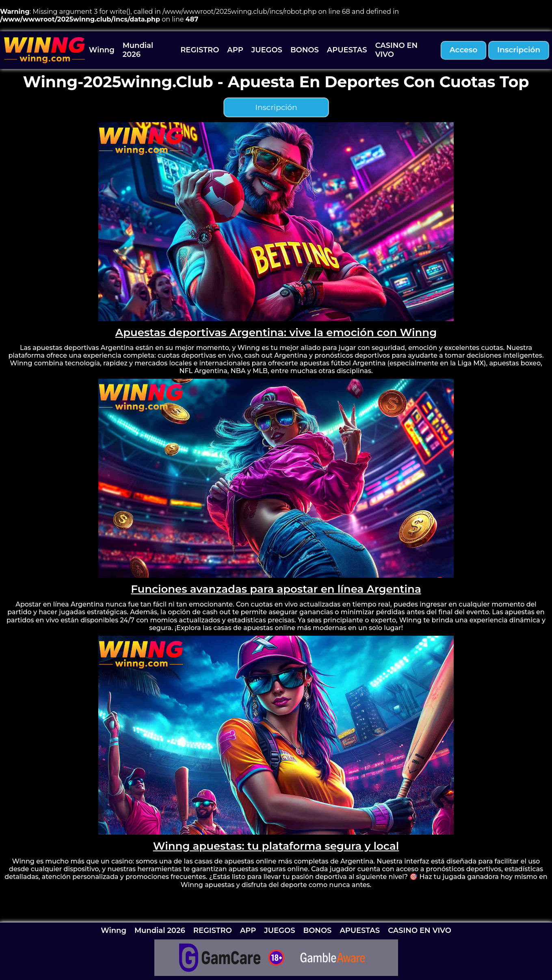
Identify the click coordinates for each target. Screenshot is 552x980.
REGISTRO (200, 50)
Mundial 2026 (138, 50)
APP (235, 50)
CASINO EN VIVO (397, 50)
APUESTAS (347, 50)
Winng (102, 50)
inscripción (519, 50)
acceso (463, 50)
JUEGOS (267, 50)
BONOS (305, 50)
